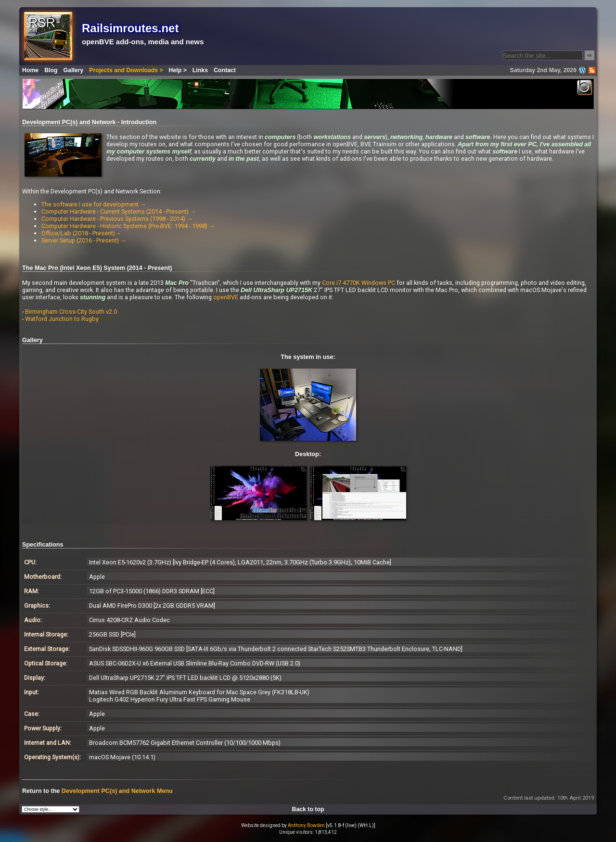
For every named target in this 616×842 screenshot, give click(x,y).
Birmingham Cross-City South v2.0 (71, 312)
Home (30, 70)
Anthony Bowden (306, 825)
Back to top (308, 809)
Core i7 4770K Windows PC (359, 283)
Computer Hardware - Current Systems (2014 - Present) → (119, 211)
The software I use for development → (94, 204)
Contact (225, 70)
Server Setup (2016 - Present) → (84, 240)
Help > (178, 70)
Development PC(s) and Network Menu (117, 791)
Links (200, 70)
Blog (51, 70)
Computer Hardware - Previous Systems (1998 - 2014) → (117, 219)
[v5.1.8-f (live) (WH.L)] (351, 825)
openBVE (226, 297)
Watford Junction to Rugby (62, 319)
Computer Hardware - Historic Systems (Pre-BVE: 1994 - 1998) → (128, 226)
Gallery (74, 70)
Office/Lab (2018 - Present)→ (81, 233)
